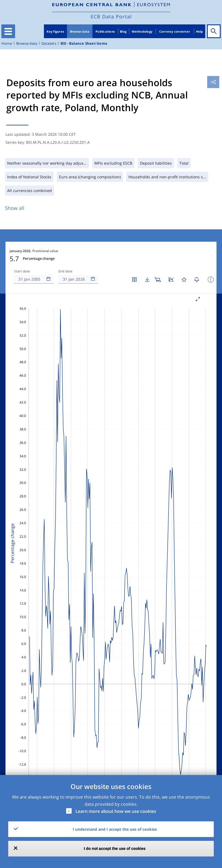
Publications (105, 31)
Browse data (80, 31)
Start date (22, 271)
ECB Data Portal (111, 16)
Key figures (55, 31)
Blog (123, 31)
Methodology (142, 31)
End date (66, 271)
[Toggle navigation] (8, 31)
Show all (15, 208)
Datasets (49, 43)
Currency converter (175, 31)
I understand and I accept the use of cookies (115, 829)
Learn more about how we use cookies (116, 811)
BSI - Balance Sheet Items (84, 43)
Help (199, 31)
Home (7, 43)
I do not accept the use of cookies (115, 849)
